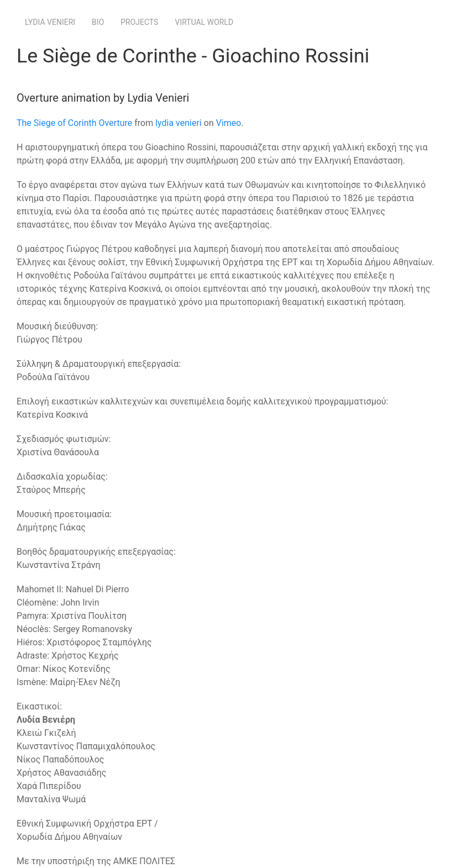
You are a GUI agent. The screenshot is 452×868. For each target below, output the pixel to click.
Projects (139, 22)
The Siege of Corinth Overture (74, 123)
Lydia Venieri (50, 22)
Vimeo (229, 123)
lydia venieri (178, 123)
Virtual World (204, 22)
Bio (98, 22)
